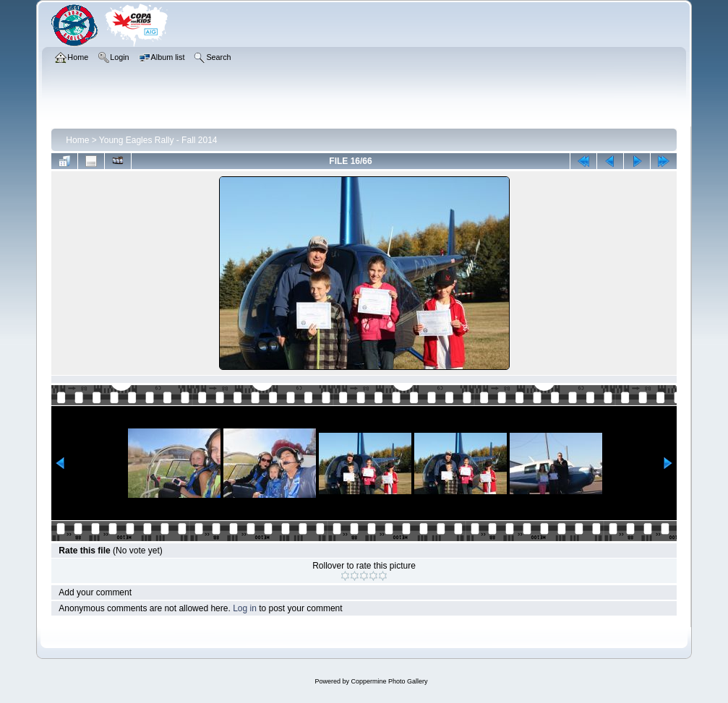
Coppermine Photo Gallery (389, 681)
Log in (245, 608)
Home (77, 140)
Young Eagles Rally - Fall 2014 (158, 140)
